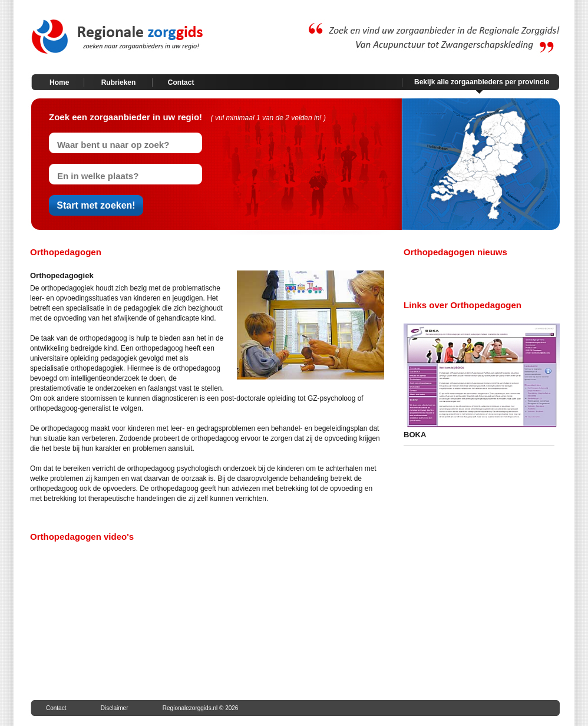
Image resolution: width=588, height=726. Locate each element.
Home (59, 82)
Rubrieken (119, 82)
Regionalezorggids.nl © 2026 (201, 708)
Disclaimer (115, 708)
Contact (181, 82)
